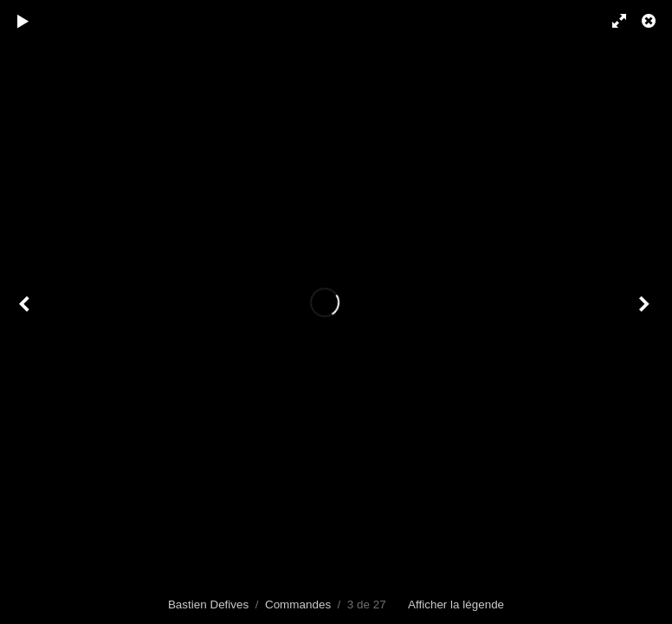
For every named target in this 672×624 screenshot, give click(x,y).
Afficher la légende (456, 604)
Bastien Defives (208, 604)
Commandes (298, 604)
